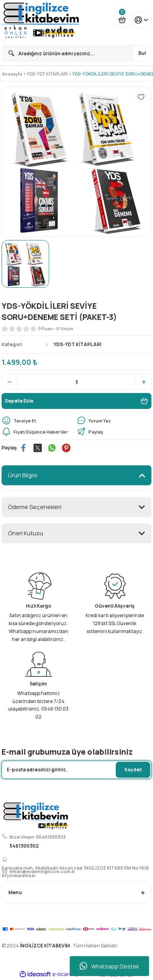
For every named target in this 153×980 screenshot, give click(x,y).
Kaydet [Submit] (133, 770)
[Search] (76, 53)
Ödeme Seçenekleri (35, 507)
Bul (142, 53)
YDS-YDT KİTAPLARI (77, 344)
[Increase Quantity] (143, 382)
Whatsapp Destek (109, 966)
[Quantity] (76, 382)
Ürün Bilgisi (23, 475)
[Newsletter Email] (76, 770)
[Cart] (122, 20)
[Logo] (40, 20)
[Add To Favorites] (141, 97)
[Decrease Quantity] (10, 382)
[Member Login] (142, 20)
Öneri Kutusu (26, 533)
